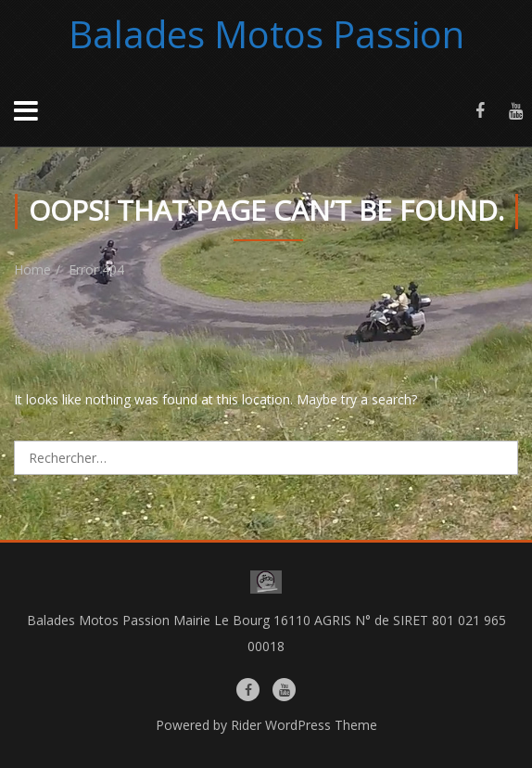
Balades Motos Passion (266, 34)
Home (32, 269)
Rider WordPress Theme (304, 725)
